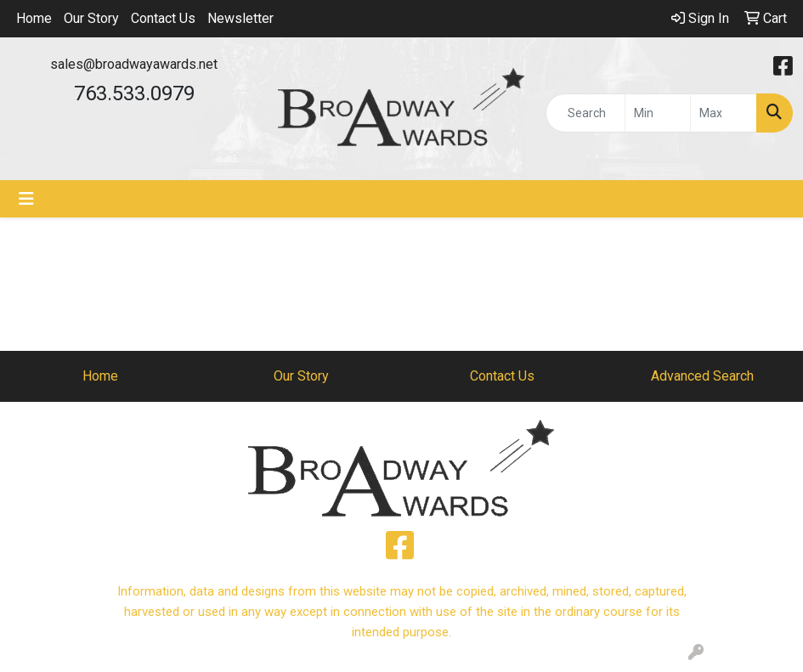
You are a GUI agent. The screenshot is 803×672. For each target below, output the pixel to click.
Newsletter (240, 18)
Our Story (91, 18)
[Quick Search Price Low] (658, 113)
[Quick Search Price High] (724, 113)
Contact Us (163, 18)
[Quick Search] (585, 113)
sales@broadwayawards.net (134, 64)
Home (34, 18)
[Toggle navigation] (26, 199)
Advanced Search (702, 376)
